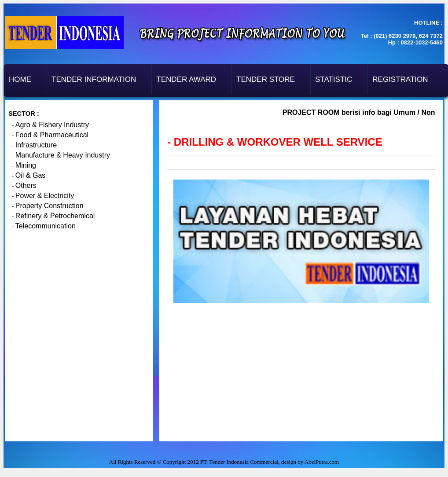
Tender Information (94, 79)
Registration (400, 79)
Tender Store (266, 79)
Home (20, 79)
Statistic (334, 79)
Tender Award (186, 79)
